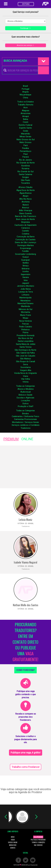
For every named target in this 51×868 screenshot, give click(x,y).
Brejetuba (26, 222)
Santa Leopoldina (26, 341)
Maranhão (26, 134)
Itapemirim (26, 274)
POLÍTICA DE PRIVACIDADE (38, 840)
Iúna (26, 280)
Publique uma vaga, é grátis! (26, 753)
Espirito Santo (26, 128)
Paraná (26, 157)
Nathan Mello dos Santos (26, 605)
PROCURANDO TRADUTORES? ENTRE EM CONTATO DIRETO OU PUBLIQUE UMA (26, 642)
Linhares (26, 295)
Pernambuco (26, 151)
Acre (26, 108)
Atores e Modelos (26, 389)
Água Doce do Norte (26, 190)
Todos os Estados (26, 102)
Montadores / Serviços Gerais (26, 422)
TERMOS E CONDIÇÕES (38, 842)
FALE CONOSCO (38, 845)
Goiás (26, 131)
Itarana (26, 277)
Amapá (26, 116)
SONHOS (13, 848)
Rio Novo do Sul (26, 338)
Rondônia (26, 166)
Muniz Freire (26, 315)
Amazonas (26, 113)
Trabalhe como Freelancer (26, 767)
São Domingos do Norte (26, 350)
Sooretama (26, 367)
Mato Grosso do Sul (26, 140)
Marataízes (26, 301)
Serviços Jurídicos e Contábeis (26, 425)
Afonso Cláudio (26, 187)
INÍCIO (13, 837)
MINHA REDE (13, 845)
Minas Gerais (26, 137)
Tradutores (26, 428)
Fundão (26, 251)
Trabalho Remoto (26, 105)
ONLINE (27, 439)
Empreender (34, 865)
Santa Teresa (26, 347)
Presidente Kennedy (26, 335)
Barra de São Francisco (26, 216)
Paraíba (26, 148)
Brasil (25, 86)
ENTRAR (26, 4)
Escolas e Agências (26, 398)
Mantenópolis (26, 298)
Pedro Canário (26, 327)
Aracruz (26, 208)
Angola (25, 92)
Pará (26, 145)
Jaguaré (26, 283)
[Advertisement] (26, 467)
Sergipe (26, 177)
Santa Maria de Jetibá (26, 344)
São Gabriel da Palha (26, 353)
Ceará (26, 122)
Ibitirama (26, 269)
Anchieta (26, 202)
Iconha (26, 271)
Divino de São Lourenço (26, 242)
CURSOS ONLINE (13, 842)
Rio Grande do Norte (26, 163)
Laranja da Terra (26, 292)
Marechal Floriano (26, 303)
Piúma (26, 332)
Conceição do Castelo (26, 240)
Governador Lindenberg (26, 254)
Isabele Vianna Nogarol (26, 562)
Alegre (26, 196)
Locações (26, 401)
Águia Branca (26, 193)
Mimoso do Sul (26, 309)
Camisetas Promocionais (26, 419)
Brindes (26, 414)
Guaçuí (26, 257)
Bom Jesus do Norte (26, 219)
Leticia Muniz (26, 520)
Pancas (26, 324)
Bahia (26, 119)
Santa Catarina (26, 174)
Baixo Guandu (26, 213)
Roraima (26, 169)
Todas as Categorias (26, 386)
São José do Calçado (26, 356)
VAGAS (13, 840)
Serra (26, 364)
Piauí (26, 154)
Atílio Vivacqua (26, 210)
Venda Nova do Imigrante (26, 373)
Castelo (26, 231)
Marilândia (26, 306)
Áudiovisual (26, 392)
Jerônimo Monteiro (26, 286)
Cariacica (26, 228)
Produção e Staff (26, 406)
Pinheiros (26, 330)
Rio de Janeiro (26, 160)
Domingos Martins (26, 245)
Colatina (26, 234)
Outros (26, 403)
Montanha (26, 312)
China (26, 98)
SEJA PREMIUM (38, 837)
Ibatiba (26, 263)
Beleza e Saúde (26, 395)
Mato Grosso (26, 142)
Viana (26, 376)
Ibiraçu (26, 266)
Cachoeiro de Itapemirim (26, 225)
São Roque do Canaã (26, 361)
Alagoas (26, 110)
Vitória (26, 382)
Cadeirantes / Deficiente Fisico (26, 416)
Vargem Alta (26, 370)
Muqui (26, 318)
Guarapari (26, 260)
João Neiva (26, 289)
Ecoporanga (26, 248)
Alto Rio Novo (26, 199)
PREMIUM (11, 439)
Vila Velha (26, 379)
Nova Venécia (26, 321)
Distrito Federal (26, 125)
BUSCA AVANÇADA (15, 61)
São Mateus (26, 359)
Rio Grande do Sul (26, 172)
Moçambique (26, 95)
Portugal (26, 89)
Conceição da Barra (26, 237)
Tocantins (26, 183)
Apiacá (26, 205)
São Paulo (26, 180)
